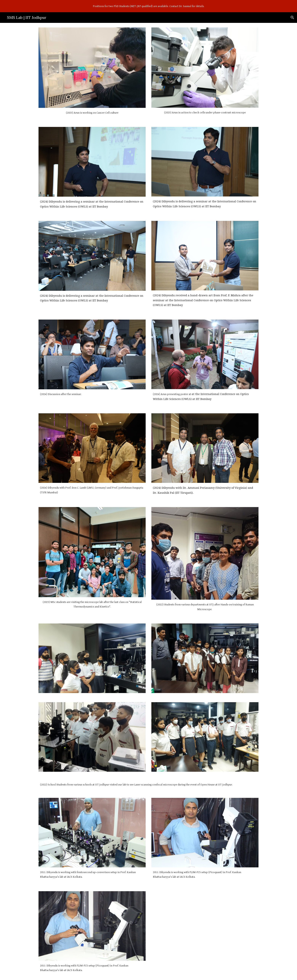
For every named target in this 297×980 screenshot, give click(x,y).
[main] (92, 113)
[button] (292, 18)
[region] (148, 6)
